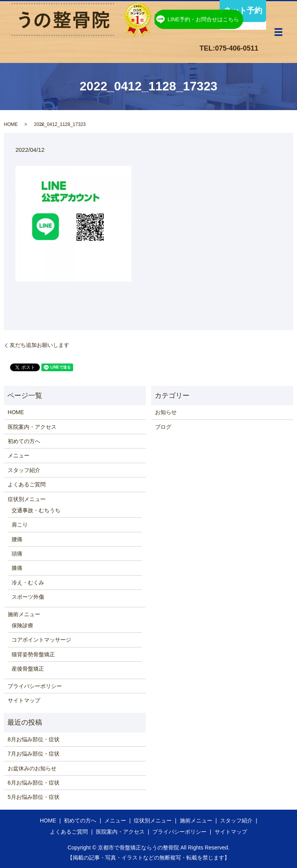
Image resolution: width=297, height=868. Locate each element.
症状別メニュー (27, 499)
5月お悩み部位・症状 (34, 797)
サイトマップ (24, 700)
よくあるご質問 (27, 484)
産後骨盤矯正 (28, 669)
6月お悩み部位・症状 (34, 783)
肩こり (20, 525)
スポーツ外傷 (28, 597)
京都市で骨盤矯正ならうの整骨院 (138, 848)
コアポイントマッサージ (41, 640)
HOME (11, 124)
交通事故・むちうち (36, 510)
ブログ (163, 427)
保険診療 (22, 625)
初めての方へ (24, 441)
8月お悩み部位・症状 (34, 739)
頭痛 (17, 554)
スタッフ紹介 (24, 470)
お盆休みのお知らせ (32, 768)
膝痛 (17, 568)
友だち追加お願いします (39, 345)
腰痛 (17, 539)
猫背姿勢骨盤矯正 (33, 654)
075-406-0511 (237, 48)
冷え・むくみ (28, 583)
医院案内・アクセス (32, 427)
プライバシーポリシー (35, 686)
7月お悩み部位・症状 (34, 754)
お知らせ (166, 412)
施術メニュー (24, 614)
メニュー (19, 455)
